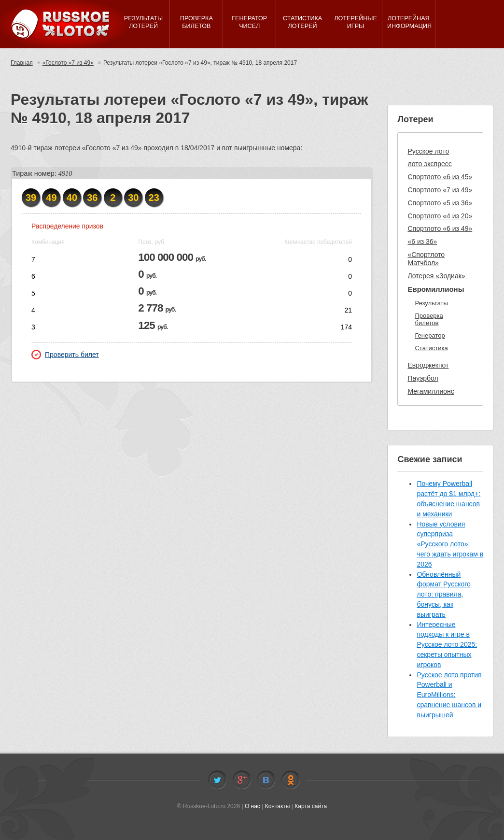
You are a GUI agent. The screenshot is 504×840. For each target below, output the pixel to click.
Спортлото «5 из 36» (440, 203)
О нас (252, 806)
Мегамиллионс (431, 391)
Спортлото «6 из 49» (440, 228)
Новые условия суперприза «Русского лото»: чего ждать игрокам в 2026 (450, 544)
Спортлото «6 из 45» (440, 177)
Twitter (217, 780)
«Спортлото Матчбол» (426, 259)
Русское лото (428, 151)
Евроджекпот (428, 365)
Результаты (431, 303)
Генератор (430, 335)
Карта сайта (311, 806)
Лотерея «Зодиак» (436, 276)
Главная (22, 63)
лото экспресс (429, 164)
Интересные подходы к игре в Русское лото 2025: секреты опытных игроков (447, 645)
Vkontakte (266, 780)
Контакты (278, 806)
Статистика (431, 348)
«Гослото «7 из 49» (68, 63)
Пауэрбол (423, 378)
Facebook (242, 780)
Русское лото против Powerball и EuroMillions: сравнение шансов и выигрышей (449, 695)
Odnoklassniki (291, 780)
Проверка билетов (429, 320)
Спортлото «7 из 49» (440, 190)
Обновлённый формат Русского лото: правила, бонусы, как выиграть (443, 594)
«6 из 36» (422, 242)
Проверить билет (65, 355)
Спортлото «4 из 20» (440, 216)
